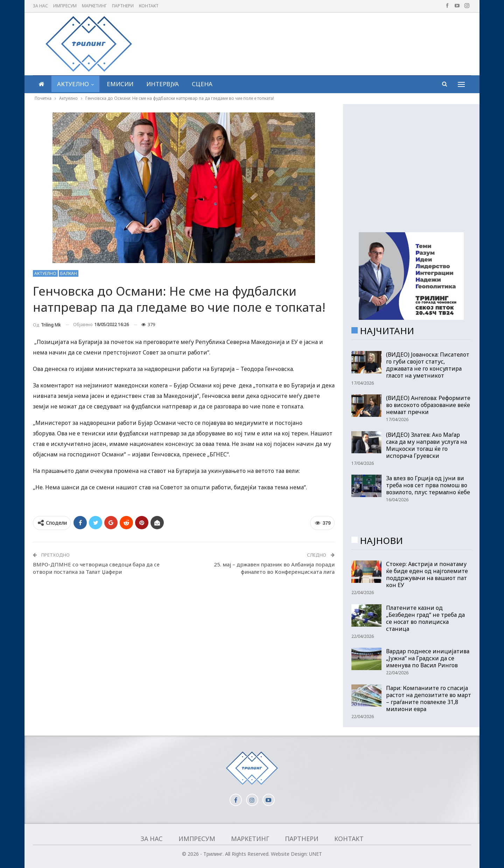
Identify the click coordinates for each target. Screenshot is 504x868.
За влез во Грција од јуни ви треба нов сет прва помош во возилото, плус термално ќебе (428, 485)
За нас (40, 6)
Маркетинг (94, 6)
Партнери (123, 6)
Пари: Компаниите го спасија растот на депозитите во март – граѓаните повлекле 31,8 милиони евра (429, 698)
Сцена (202, 84)
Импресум (65, 6)
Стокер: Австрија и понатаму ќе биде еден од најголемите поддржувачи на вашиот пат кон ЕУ (427, 574)
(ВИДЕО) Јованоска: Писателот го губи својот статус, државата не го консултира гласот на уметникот (428, 365)
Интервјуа (163, 84)
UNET (316, 854)
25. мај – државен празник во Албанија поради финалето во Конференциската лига (274, 568)
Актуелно (73, 84)
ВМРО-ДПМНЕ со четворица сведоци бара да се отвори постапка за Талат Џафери (96, 568)
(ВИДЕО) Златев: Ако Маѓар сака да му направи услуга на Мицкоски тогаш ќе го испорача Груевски (426, 445)
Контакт (149, 6)
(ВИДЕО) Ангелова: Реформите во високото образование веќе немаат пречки (428, 405)
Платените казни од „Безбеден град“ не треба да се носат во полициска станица (425, 618)
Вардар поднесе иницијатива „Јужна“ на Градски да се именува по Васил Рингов (428, 658)
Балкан (69, 273)
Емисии (120, 84)
